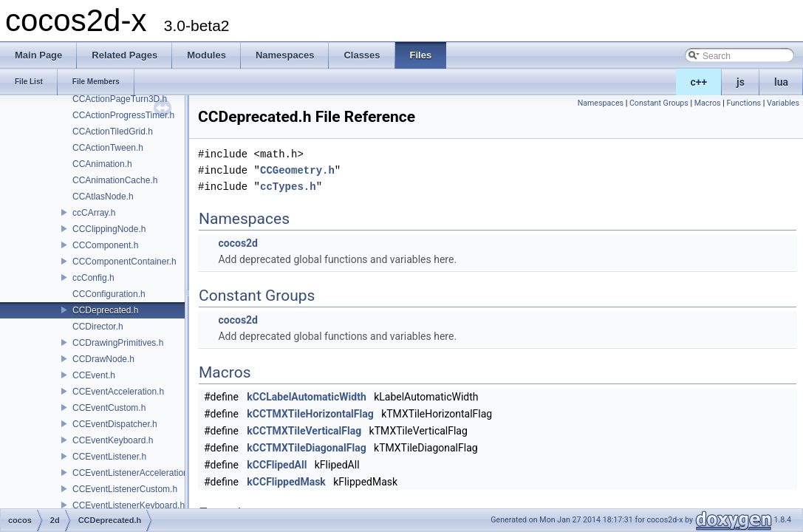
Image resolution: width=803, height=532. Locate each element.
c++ (699, 82)
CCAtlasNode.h (103, 197)
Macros (708, 103)
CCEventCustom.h (109, 408)
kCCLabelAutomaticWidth (306, 397)
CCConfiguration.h (109, 294)
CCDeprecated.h (105, 310)
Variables (783, 103)
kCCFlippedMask (286, 482)
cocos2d (238, 243)
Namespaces (601, 103)
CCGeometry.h (297, 170)
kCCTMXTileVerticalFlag (304, 431)
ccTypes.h (288, 187)
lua (781, 82)
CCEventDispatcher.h (115, 424)
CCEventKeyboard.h (113, 440)
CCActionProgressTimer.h (123, 115)
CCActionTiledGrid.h (113, 132)
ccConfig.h (93, 278)
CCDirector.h (98, 327)
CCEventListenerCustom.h (125, 489)
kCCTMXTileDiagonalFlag (306, 448)
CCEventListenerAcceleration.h (134, 473)
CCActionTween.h (108, 148)
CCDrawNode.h (103, 359)
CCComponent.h (105, 245)
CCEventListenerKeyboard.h (129, 505)
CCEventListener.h (109, 457)
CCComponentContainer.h (124, 262)
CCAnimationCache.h (115, 180)
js (741, 82)
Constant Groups (659, 103)
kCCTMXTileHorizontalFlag (310, 414)
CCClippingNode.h (109, 229)
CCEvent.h (94, 375)
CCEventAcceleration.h (118, 392)
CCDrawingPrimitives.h (118, 343)
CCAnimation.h (102, 164)
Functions (744, 103)
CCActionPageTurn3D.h (120, 99)
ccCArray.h (94, 213)
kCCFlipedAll (277, 465)
